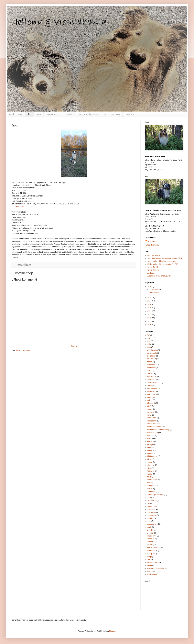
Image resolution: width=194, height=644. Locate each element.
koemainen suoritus (154, 427)
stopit (149, 527)
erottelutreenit (152, 350)
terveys (150, 545)
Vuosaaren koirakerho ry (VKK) (159, 276)
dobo (149, 347)
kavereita (150, 412)
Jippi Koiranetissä (19, 207)
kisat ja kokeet (152, 424)
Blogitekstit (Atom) (23, 350)
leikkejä (150, 444)
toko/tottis (151, 551)
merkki (149, 462)
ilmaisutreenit (152, 388)
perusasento (152, 500)
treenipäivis (151, 554)
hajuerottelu (152, 365)
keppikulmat (152, 418)
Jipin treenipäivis (153, 255)
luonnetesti (151, 453)
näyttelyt (150, 477)
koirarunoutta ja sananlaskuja (158, 430)
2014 (150, 311)
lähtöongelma (152, 456)
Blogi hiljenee (154, 292)
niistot (149, 468)
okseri (149, 483)
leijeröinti (150, 441)
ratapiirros (151, 512)
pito (148, 504)
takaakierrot (152, 536)
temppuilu (151, 542)
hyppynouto (151, 380)
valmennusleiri (153, 562)
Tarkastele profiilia (152, 245)
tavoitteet (150, 539)
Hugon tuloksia (52, 114)
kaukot (149, 409)
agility (149, 338)
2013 (150, 315)
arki (148, 344)
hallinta (150, 371)
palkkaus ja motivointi (155, 495)
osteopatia (151, 486)
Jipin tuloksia (69, 114)
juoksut (150, 400)
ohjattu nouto (152, 480)
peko (149, 498)
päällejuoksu (152, 506)
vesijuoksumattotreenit (156, 568)
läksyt (149, 459)
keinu (149, 415)
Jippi (29, 114)
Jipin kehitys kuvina (112, 114)
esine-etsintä (152, 353)
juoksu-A (150, 397)
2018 (150, 298)
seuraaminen (152, 524)
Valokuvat (151, 273)
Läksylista (129, 114)
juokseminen (152, 394)
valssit (149, 565)
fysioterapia (151, 359)
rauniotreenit (152, 515)
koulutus (150, 436)
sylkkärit (150, 533)
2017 (150, 301)
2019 (150, 287)
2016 (150, 304)
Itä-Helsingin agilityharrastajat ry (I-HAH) (163, 264)
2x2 (148, 335)
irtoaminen (151, 391)
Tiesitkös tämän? (153, 548)
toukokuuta (154, 290)
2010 (150, 325)
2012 (150, 318)
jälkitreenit (151, 403)
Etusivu (74, 346)
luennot (150, 447)
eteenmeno (151, 356)
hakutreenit (151, 368)
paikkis (150, 489)
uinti (149, 560)
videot (149, 571)
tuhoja (149, 557)
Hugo (20, 114)
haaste (150, 362)
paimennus (151, 492)
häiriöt (149, 385)
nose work (151, 471)
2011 (150, 321)
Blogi (12, 114)
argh (149, 341)
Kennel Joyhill (152, 267)
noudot (150, 474)
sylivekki (150, 530)
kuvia (149, 439)
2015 (150, 308)
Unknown (152, 241)
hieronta (150, 374)
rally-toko (150, 509)
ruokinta (150, 518)
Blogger (112, 631)
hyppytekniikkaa (153, 383)
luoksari (150, 450)
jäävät (149, 406)
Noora (39, 114)
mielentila (151, 465)
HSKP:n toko (152, 377)
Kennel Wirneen (153, 270)
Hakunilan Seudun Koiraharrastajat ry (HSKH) (165, 258)
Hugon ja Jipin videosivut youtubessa (161, 261)
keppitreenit (151, 421)
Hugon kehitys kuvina (89, 114)
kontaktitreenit (152, 433)
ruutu (149, 521)
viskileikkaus (152, 574)
